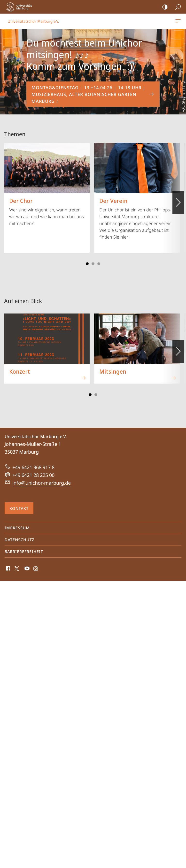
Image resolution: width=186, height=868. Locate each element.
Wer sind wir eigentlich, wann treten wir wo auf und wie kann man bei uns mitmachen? (47, 185)
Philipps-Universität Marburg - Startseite (21, 7)
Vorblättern (178, 200)
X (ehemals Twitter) (16, 570)
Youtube (27, 570)
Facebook (8, 570)
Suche (176, 7)
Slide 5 (99, 264)
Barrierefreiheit (24, 552)
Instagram (36, 570)
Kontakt (19, 508)
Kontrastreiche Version (163, 7)
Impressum (17, 528)
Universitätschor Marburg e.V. (178, 22)
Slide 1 (87, 264)
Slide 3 (93, 264)
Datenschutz (19, 540)
